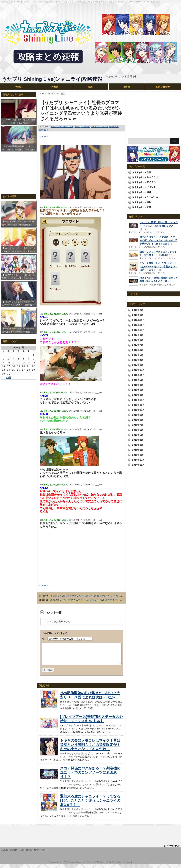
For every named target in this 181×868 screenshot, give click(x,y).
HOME (18, 87)
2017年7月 (138, 345)
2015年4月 (138, 440)
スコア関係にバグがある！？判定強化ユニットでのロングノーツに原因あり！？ (90, 777)
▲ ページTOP (172, 850)
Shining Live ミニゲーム (145, 197)
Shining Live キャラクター (62, 127)
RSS (90, 87)
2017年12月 (138, 320)
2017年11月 (138, 325)
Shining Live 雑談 (82, 127)
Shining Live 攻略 (142, 172)
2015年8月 (138, 420)
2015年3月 (138, 445)
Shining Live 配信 (142, 207)
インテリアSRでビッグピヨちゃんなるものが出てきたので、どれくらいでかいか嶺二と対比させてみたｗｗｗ (107, 596)
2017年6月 (138, 350)
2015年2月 (138, 450)
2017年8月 (138, 340)
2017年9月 (138, 335)
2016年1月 (138, 395)
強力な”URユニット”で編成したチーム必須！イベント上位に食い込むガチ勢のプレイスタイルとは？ (159, 240)
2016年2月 (138, 390)
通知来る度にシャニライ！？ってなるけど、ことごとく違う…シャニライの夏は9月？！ (90, 805)
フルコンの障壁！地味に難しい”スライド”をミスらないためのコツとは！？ (159, 226)
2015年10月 (138, 410)
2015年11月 (138, 405)
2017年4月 (138, 360)
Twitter (54, 87)
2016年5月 (138, 380)
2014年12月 (138, 460)
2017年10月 (138, 330)
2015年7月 (138, 425)
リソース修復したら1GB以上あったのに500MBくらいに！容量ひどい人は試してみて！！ (158, 266)
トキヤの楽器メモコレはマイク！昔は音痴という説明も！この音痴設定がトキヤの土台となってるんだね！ (90, 749)
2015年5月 (138, 435)
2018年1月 (138, 315)
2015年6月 (138, 430)
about (127, 87)
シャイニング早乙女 (99, 127)
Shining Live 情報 (142, 202)
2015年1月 (138, 455)
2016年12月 (138, 370)
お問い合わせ (163, 87)
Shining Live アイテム (144, 182)
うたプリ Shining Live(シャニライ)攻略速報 (52, 79)
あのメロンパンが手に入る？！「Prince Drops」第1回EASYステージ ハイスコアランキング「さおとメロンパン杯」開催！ (114, 600)
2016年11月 (138, 375)
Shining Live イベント (144, 187)
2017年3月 (138, 365)
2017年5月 (138, 355)
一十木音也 (114, 127)
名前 (44, 639)
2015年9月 (138, 415)
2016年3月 (138, 385)
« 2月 (8, 377)
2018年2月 (138, 310)
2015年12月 (138, 400)
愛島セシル (44, 130)
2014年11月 (138, 465)
